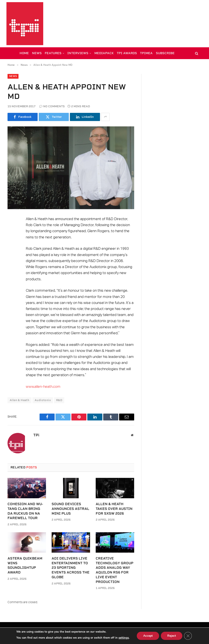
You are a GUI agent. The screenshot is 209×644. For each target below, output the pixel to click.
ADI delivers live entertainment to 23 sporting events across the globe (71, 568)
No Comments (52, 106)
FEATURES (53, 53)
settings (124, 638)
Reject (172, 636)
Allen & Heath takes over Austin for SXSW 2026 (114, 509)
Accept (148, 636)
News (13, 76)
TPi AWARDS (127, 53)
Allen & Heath (19, 400)
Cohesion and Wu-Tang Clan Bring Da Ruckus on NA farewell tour (25, 511)
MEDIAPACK (104, 53)
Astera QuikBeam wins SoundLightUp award (25, 565)
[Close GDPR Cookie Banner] (188, 636)
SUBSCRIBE (165, 53)
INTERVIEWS (78, 53)
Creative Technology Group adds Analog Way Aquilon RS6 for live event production (114, 570)
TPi (36, 435)
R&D (59, 400)
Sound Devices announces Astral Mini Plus (70, 509)
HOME (24, 53)
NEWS (37, 53)
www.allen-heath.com (43, 387)
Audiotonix (43, 400)
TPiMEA (146, 53)
